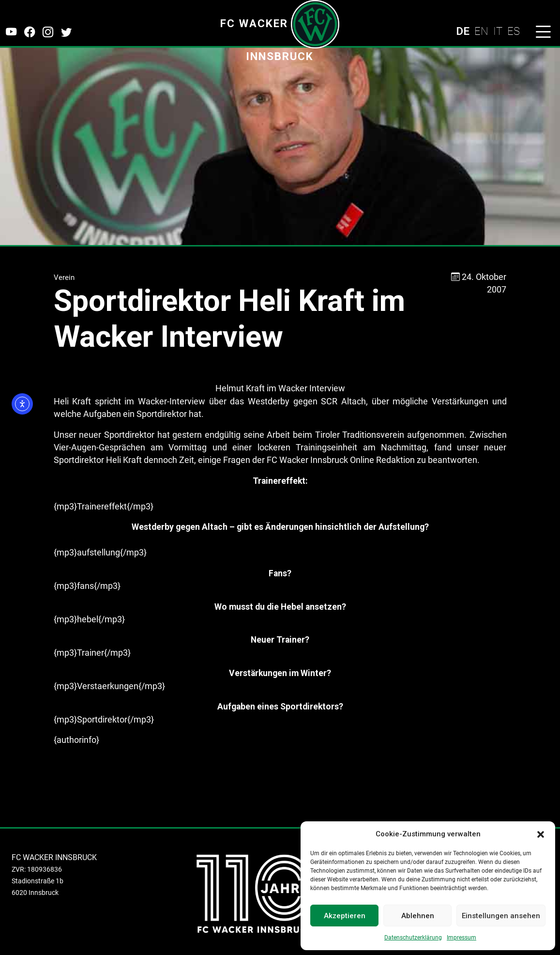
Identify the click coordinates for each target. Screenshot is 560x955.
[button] (541, 834)
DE (463, 31)
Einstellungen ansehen (501, 916)
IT (498, 31)
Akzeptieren (345, 916)
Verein (64, 277)
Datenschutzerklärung (413, 938)
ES (514, 31)
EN (481, 31)
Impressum (462, 938)
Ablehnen (418, 916)
